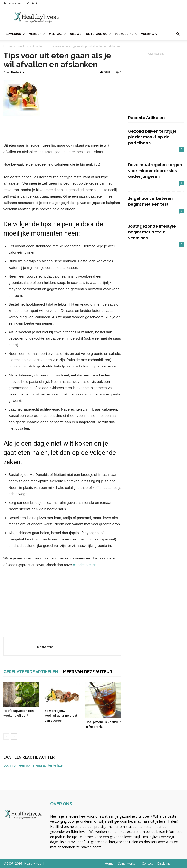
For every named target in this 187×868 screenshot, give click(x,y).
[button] (178, 34)
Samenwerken (13, 3)
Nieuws (76, 34)
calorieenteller (84, 565)
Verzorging (126, 34)
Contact (32, 3)
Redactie (18, 72)
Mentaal (57, 34)
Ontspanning (98, 34)
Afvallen (38, 46)
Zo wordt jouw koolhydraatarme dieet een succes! (61, 716)
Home (8, 46)
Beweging (15, 34)
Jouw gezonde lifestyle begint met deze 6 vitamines (152, 232)
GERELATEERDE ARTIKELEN (31, 672)
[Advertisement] (126, 18)
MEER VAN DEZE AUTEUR (88, 672)
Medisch (37, 34)
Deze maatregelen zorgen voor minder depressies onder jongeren (155, 171)
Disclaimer (165, 863)
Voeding (149, 34)
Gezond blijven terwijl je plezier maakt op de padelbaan (152, 137)
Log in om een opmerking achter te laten (34, 765)
